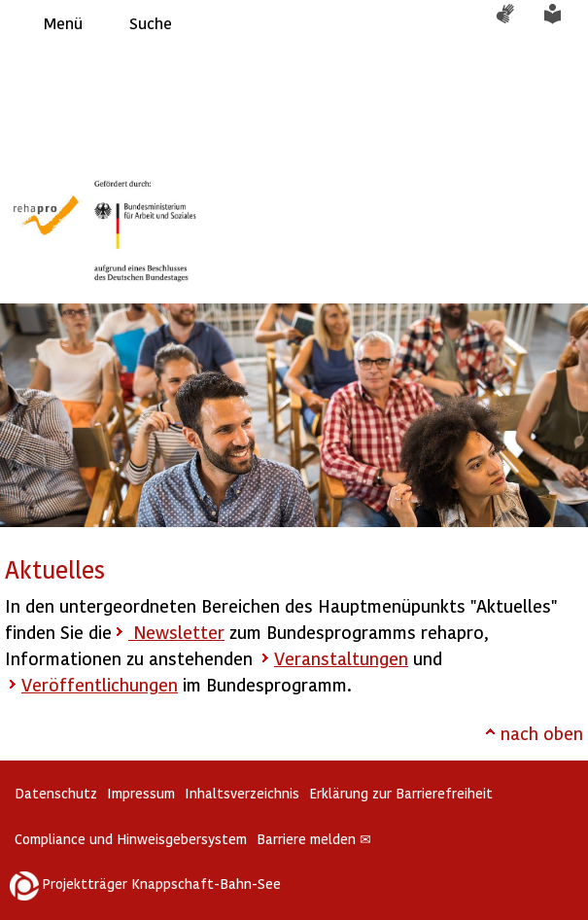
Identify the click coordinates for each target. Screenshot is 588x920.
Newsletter (176, 632)
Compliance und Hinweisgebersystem (131, 839)
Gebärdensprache (515, 23)
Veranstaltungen (341, 658)
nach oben (542, 733)
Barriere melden (314, 839)
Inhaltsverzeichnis (242, 793)
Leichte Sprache (564, 23)
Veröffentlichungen (100, 684)
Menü (63, 23)
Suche (151, 23)
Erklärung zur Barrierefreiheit (401, 793)
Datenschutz (56, 793)
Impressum (141, 793)
